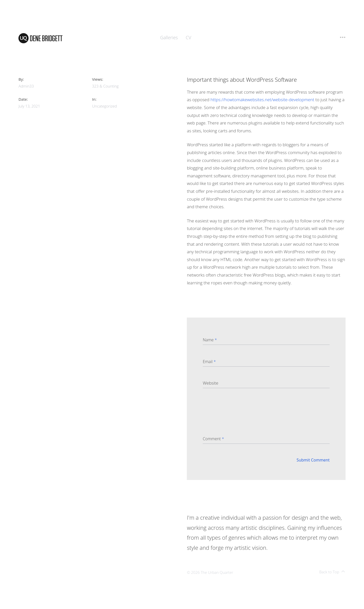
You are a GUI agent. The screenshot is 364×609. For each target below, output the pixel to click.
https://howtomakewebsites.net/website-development (263, 100)
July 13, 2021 (29, 106)
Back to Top (332, 572)
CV (189, 37)
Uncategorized (104, 106)
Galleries (169, 37)
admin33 (26, 86)
